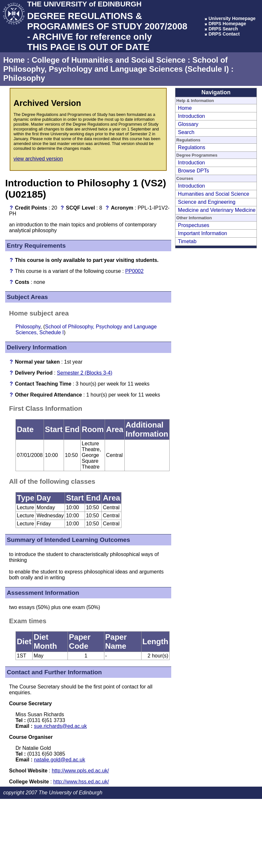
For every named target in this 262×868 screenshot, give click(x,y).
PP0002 (134, 271)
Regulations (192, 147)
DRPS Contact (224, 34)
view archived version (38, 159)
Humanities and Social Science (214, 194)
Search (186, 132)
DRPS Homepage (227, 24)
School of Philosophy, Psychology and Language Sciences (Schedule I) (116, 64)
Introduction (192, 116)
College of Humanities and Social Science (109, 60)
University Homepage (232, 18)
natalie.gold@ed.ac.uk (60, 760)
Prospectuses (194, 225)
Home (14, 60)
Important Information (203, 233)
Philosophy (24, 78)
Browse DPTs (194, 171)
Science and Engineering (207, 202)
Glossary (188, 124)
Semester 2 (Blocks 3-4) (85, 373)
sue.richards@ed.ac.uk (60, 726)
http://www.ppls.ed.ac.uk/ (80, 771)
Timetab (187, 241)
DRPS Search (223, 29)
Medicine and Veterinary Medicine (217, 210)
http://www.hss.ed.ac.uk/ (81, 782)
